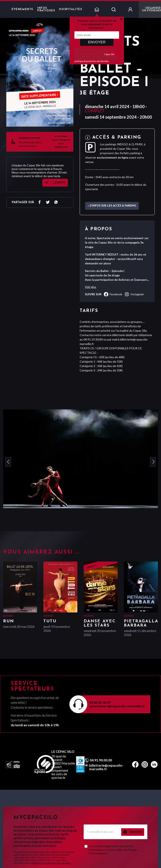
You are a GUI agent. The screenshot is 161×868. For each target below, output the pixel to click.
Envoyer (97, 42)
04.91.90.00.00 (101, 760)
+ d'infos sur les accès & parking (112, 206)
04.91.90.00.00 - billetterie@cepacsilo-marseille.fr (61, 142)
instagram (134, 294)
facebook (113, 294)
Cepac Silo (109, 54)
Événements (22, 9)
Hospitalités (71, 9)
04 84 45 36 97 (100, 702)
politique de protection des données (92, 61)
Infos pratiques (46, 9)
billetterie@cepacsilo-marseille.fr (106, 767)
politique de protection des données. (51, 863)
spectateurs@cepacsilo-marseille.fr (117, 706)
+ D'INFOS (59, 183)
